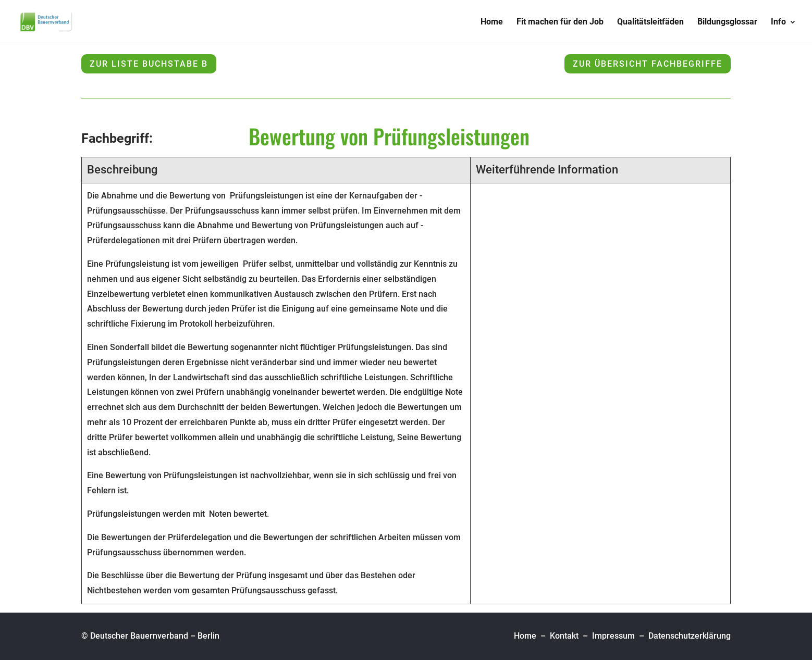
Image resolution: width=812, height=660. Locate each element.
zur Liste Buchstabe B (149, 64)
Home (492, 22)
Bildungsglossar (727, 22)
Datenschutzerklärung (690, 636)
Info (778, 22)
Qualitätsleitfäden (650, 22)
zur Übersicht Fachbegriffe (648, 64)
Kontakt (564, 636)
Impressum (613, 636)
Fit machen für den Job (560, 22)
